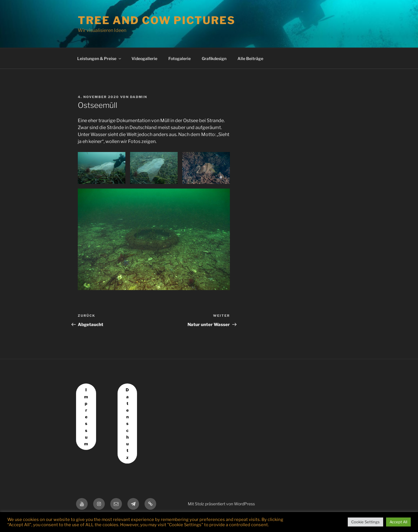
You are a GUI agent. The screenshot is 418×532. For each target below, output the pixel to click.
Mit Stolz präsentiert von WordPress (221, 504)
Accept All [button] (398, 522)
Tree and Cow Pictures (156, 20)
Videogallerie (144, 58)
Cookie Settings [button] (365, 522)
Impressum (86, 417)
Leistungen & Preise (100, 58)
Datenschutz (127, 423)
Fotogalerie (180, 58)
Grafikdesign (214, 58)
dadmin (139, 97)
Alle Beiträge (250, 58)
